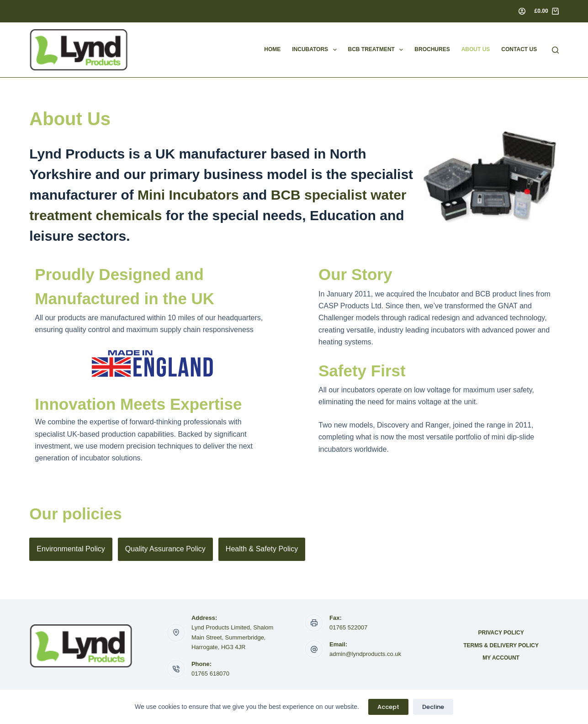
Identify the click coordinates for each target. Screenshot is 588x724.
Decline (433, 707)
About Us (476, 49)
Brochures (432, 49)
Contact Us (519, 49)
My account (501, 658)
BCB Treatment (378, 50)
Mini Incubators (188, 195)
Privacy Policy (501, 633)
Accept (388, 707)
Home (272, 49)
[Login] (522, 11)
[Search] (555, 50)
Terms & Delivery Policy (501, 645)
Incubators (316, 50)
